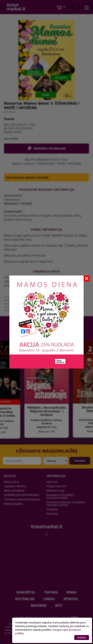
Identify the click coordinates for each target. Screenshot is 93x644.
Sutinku (82, 638)
